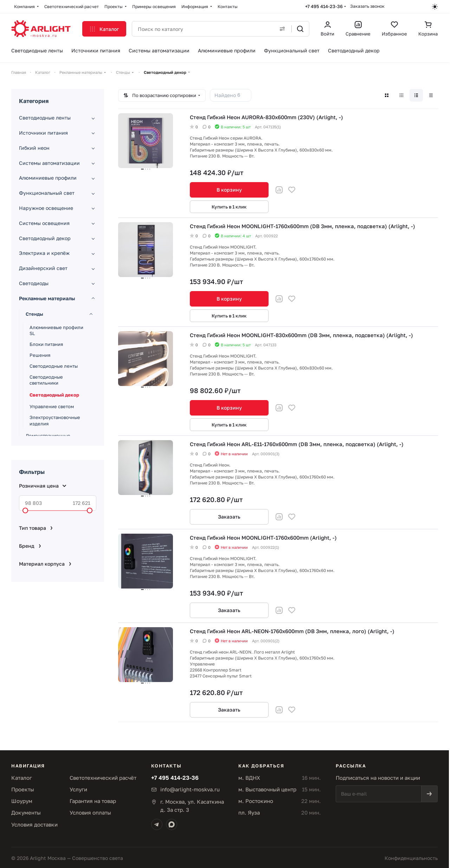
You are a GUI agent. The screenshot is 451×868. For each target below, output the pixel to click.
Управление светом (52, 406)
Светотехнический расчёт (103, 778)
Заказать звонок (367, 6)
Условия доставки (34, 824)
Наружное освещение (46, 208)
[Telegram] (157, 824)
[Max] (172, 824)
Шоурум (22, 801)
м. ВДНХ (249, 778)
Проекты (23, 789)
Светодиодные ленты (45, 118)
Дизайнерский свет (43, 268)
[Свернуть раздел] (93, 298)
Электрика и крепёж (44, 253)
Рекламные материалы (47, 298)
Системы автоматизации (49, 163)
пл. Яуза (249, 812)
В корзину (229, 190)
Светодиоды (34, 283)
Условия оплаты (90, 812)
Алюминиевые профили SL (56, 330)
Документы (26, 812)
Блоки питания (46, 344)
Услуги (78, 789)
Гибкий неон (34, 148)
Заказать (229, 517)
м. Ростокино (256, 801)
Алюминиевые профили (48, 178)
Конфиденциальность (411, 858)
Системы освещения (44, 223)
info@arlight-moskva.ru (190, 789)
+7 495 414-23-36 (324, 6)
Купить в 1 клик (229, 207)
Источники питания (43, 133)
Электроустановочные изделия (55, 420)
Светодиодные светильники (46, 380)
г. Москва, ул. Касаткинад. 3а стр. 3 (192, 806)
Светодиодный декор (45, 238)
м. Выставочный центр (267, 789)
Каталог (22, 778)
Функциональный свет (47, 193)
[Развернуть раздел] (93, 118)
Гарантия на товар (93, 801)
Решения (40, 355)
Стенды (34, 314)
